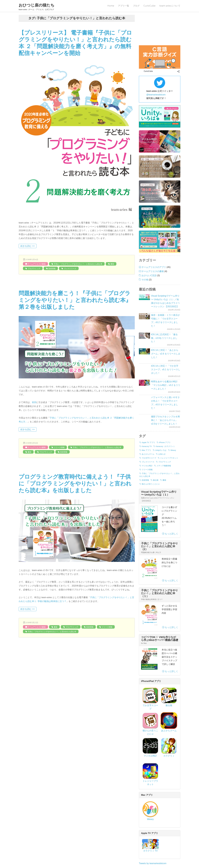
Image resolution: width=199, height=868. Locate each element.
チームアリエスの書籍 (37, 264)
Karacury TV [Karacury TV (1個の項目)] (147, 421)
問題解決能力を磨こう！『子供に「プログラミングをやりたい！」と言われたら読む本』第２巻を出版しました (75, 300)
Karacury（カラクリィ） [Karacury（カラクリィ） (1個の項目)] (166, 421)
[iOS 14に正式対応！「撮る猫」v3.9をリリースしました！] (144, 311)
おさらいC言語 (149, 251)
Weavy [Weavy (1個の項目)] (173, 425)
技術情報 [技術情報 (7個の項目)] (145, 455)
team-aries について (170, 6)
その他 (145, 255)
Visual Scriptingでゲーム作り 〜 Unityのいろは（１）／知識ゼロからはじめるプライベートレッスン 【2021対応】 (165, 276)
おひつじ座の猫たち (37, 5)
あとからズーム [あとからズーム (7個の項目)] (148, 429)
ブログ (136, 6)
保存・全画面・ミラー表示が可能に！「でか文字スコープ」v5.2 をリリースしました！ (165, 296)
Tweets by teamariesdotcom (153, 838)
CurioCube (149, 6)
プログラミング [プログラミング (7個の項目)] (165, 437)
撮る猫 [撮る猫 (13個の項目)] (156, 455)
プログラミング (34, 268)
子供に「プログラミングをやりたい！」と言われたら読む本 (78, 264)
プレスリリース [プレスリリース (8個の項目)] (148, 437)
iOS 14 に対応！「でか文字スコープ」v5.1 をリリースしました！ (166, 345)
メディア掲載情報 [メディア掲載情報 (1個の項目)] (164, 441)
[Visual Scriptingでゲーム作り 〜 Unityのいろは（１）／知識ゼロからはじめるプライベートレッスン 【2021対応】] (144, 272)
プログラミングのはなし (154, 16)
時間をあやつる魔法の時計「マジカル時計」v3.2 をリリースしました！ (166, 360)
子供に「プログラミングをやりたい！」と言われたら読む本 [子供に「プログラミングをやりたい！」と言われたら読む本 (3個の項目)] (159, 450)
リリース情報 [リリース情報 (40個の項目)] (147, 445)
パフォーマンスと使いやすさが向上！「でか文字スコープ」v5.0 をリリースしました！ (165, 378)
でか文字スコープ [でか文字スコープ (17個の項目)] (149, 433)
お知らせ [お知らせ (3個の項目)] (162, 429)
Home (111, 6)
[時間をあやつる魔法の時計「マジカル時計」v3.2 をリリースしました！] (144, 358)
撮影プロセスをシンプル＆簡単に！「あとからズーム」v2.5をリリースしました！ (165, 395)
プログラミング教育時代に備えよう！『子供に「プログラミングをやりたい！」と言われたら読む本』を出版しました (75, 483)
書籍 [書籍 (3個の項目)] (164, 455)
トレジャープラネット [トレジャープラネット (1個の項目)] (169, 433)
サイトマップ (141, 857)
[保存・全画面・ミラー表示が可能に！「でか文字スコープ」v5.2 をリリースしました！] (144, 291)
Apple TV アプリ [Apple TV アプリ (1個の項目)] (148, 418)
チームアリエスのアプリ (154, 242)
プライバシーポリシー (120, 857)
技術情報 (52, 268)
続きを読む (28, 246)
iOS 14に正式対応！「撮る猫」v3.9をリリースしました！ (164, 313)
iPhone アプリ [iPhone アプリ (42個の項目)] (165, 418)
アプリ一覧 (124, 6)
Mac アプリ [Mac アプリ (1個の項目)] (146, 425)
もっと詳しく (170, 509)
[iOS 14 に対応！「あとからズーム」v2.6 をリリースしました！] (144, 326)
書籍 (112, 264)
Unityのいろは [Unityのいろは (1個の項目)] (161, 425)
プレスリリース (70, 268)
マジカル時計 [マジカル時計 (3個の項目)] (147, 441)
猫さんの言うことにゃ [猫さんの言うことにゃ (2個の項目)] (151, 459)
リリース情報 (59, 447)
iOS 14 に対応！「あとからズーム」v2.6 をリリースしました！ (166, 329)
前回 (34, 402)
